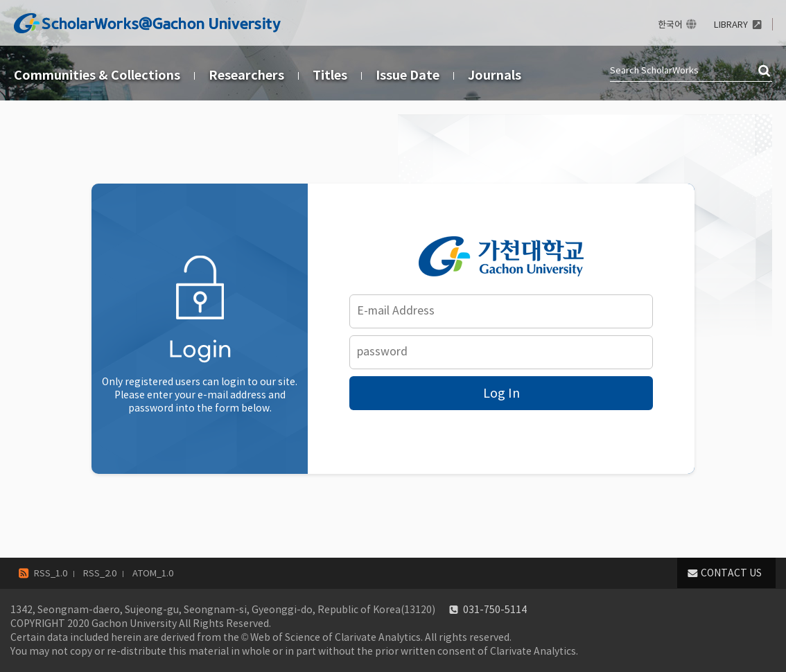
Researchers (246, 75)
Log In (501, 393)
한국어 (670, 25)
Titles (330, 75)
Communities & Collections (97, 75)
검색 (765, 71)
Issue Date (408, 75)
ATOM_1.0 (153, 573)
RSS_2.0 (100, 573)
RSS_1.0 (51, 573)
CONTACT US (731, 573)
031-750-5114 (495, 610)
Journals (495, 75)
